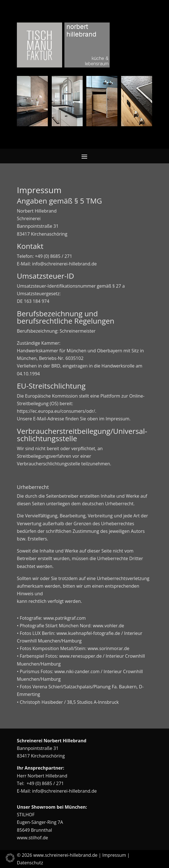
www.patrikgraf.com (65, 618)
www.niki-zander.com (77, 671)
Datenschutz (30, 863)
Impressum (114, 855)
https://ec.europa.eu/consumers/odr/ (56, 411)
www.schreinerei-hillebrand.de (65, 855)
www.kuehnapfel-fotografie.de (88, 633)
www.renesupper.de (80, 656)
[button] (10, 858)
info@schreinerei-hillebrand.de (64, 791)
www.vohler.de (108, 626)
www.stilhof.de (32, 838)
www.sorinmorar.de (109, 648)
